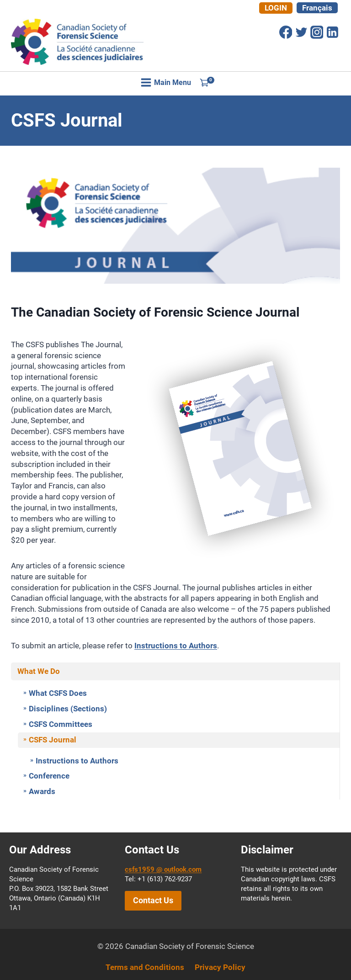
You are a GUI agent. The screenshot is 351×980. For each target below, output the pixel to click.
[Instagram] (317, 32)
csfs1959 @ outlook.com (163, 869)
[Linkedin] (332, 32)
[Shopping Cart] (207, 82)
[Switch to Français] (317, 8)
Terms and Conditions (145, 967)
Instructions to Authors (176, 646)
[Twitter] (301, 32)
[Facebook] (286, 32)
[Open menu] (166, 82)
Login (276, 8)
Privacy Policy (220, 967)
